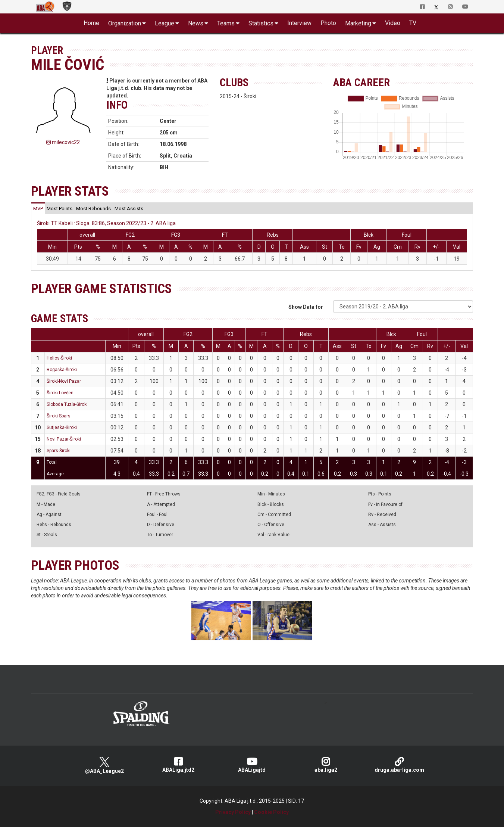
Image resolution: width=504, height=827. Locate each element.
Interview (299, 23)
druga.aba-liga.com (400, 765)
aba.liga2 (326, 765)
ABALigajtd (252, 765)
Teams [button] (226, 23)
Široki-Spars (59, 416)
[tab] (38, 208)
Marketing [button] (358, 23)
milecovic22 (63, 142)
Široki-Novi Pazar (64, 381)
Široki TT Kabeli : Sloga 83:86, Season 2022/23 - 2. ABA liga (106, 223)
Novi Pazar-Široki (64, 439)
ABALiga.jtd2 (178, 765)
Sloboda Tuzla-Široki (67, 404)
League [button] (165, 23)
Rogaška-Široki (62, 370)
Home (91, 23)
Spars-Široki (59, 451)
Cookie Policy (271, 812)
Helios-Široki (59, 358)
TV (413, 23)
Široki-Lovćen (60, 393)
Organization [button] (125, 23)
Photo (328, 23)
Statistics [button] (261, 23)
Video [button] (393, 23)
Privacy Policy (233, 812)
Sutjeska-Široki (62, 428)
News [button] (196, 23)
